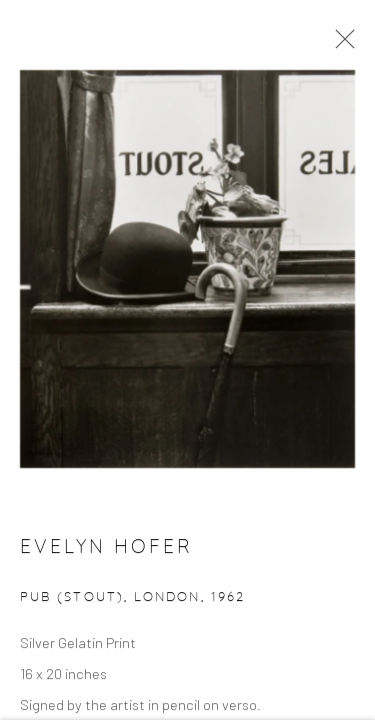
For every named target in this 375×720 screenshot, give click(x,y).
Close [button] (340, 45)
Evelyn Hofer (106, 549)
